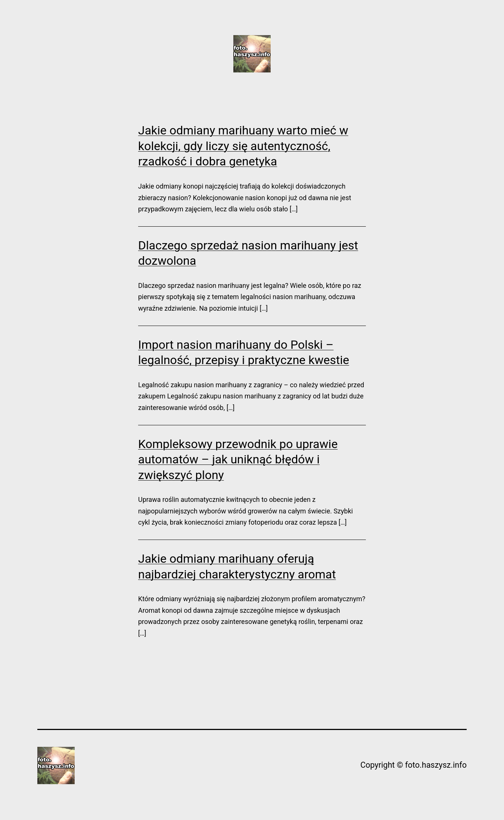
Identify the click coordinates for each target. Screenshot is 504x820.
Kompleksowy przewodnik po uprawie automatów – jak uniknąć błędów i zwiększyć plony (238, 459)
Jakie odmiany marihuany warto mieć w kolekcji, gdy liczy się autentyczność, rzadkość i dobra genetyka (243, 146)
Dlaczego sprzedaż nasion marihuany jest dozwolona (248, 253)
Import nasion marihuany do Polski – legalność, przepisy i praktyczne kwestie (244, 352)
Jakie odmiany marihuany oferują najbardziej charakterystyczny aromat (237, 566)
